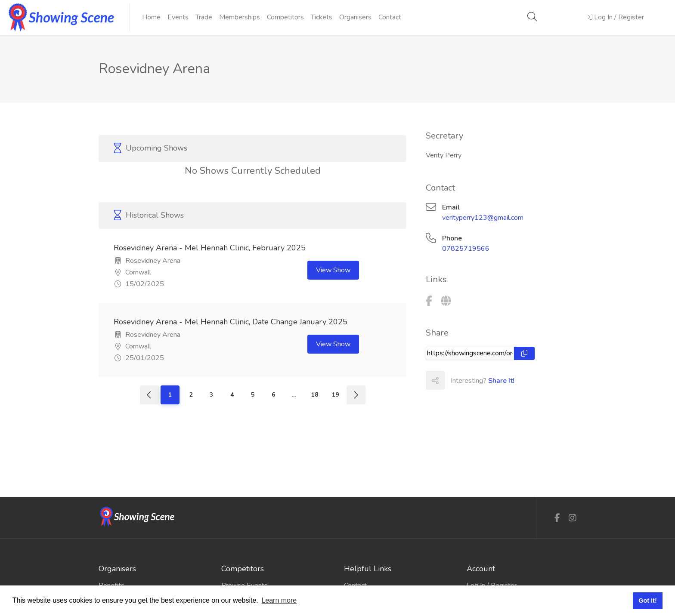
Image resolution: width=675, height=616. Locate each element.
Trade (204, 17)
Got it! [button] (647, 601)
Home (151, 17)
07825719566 (466, 249)
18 (315, 395)
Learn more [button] (279, 600)
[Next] (356, 395)
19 (335, 395)
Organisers (355, 17)
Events (178, 17)
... (294, 395)
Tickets (322, 17)
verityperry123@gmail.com (483, 218)
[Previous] (149, 395)
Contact (390, 17)
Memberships (240, 17)
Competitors (285, 17)
